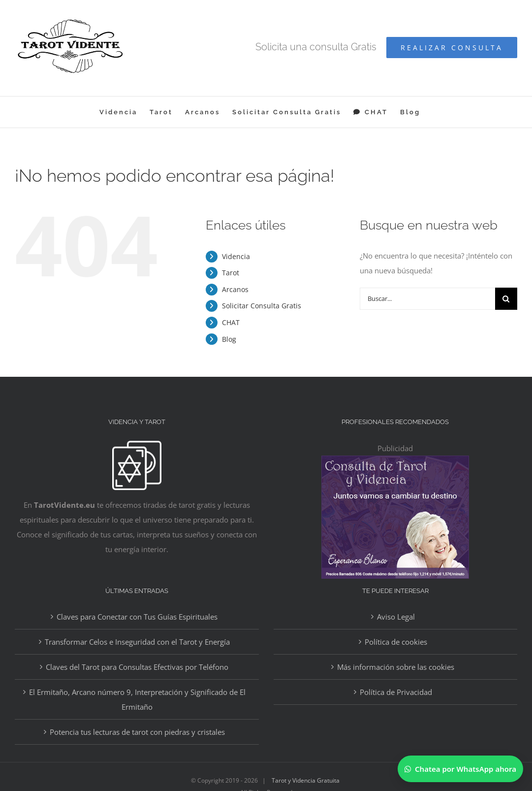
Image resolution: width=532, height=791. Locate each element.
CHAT (231, 322)
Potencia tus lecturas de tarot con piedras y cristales (137, 732)
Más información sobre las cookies (396, 667)
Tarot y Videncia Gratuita (306, 780)
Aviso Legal (396, 617)
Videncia (236, 256)
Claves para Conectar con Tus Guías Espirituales (137, 617)
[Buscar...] (427, 299)
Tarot (231, 273)
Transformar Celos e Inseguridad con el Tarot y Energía (137, 642)
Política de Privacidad (396, 692)
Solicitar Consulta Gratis (262, 306)
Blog (229, 339)
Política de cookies (396, 642)
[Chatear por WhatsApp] (460, 769)
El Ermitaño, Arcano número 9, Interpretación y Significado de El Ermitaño (137, 699)
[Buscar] (506, 299)
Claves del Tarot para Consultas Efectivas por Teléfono (137, 667)
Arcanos (235, 289)
